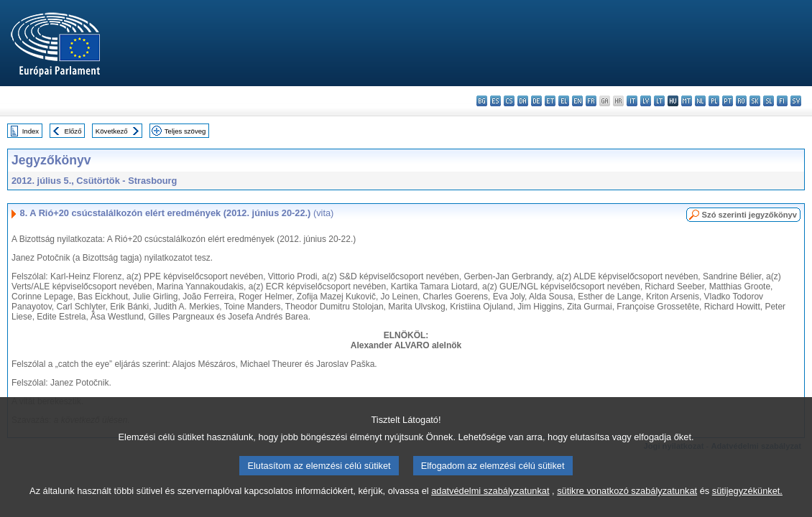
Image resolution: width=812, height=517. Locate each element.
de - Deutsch (536, 101)
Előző (73, 131)
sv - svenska (796, 101)
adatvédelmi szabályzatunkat (490, 504)
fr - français (591, 101)
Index (31, 131)
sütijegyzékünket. (747, 504)
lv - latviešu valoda (646, 101)
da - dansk (523, 101)
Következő (112, 131)
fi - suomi (782, 101)
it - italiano (632, 101)
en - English (577, 101)
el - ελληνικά (564, 101)
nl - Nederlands (700, 101)
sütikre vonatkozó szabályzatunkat (627, 504)
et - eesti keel (550, 101)
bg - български (482, 101)
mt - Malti (687, 101)
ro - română (741, 101)
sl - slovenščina (769, 101)
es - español (495, 101)
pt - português (728, 101)
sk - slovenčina (755, 101)
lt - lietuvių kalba (659, 101)
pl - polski (714, 101)
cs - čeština (509, 101)
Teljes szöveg (185, 131)
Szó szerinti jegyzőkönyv (749, 215)
